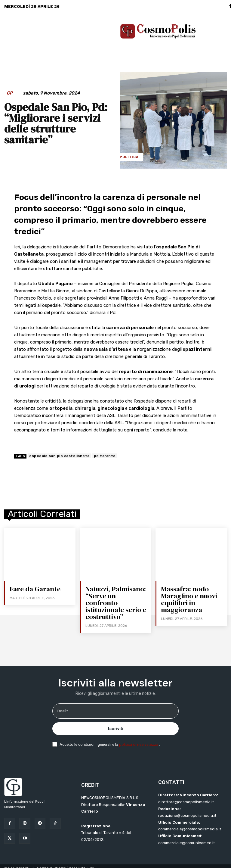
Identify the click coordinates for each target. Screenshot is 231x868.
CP (10, 93)
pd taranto (105, 456)
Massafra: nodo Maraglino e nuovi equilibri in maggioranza (188, 599)
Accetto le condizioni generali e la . (110, 736)
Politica (129, 157)
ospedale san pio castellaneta (59, 456)
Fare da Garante (34, 589)
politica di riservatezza (139, 736)
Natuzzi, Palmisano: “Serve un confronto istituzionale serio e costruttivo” (117, 599)
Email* (62, 703)
